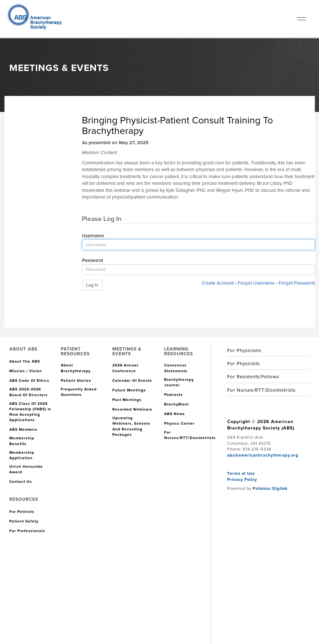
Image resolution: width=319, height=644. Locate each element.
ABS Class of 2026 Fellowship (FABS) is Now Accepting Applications (30, 412)
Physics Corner (179, 424)
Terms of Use (241, 473)
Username (91, 236)
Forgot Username (256, 283)
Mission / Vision (26, 371)
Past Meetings (127, 400)
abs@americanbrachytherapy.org (263, 455)
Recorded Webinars (132, 409)
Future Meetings (129, 390)
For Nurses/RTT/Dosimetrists (190, 435)
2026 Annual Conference (125, 368)
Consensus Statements (176, 368)
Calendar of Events (132, 381)
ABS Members (23, 430)
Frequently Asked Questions (79, 392)
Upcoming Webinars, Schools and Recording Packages (131, 426)
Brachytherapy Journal (179, 382)
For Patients (22, 512)
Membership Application (22, 455)
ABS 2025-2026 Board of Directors (28, 392)
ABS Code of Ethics (29, 381)
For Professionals (27, 531)
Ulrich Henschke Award (26, 469)
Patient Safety (24, 521)
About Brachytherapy (76, 368)
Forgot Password (297, 283)
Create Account (218, 283)
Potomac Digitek (270, 488)
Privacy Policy (242, 479)
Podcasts (173, 395)
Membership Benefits (22, 441)
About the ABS (25, 361)
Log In (92, 285)
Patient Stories (76, 381)
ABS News (175, 414)
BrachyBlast (176, 404)
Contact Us (21, 482)
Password (90, 260)
